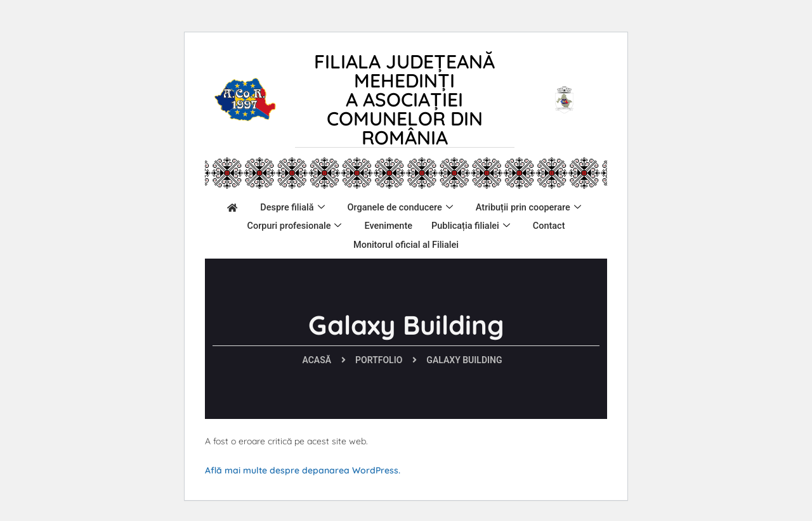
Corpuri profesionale (436, 224)
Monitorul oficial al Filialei (484, 241)
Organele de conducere (466, 207)
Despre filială (355, 207)
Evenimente (532, 224)
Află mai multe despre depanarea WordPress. (303, 470)
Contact (394, 241)
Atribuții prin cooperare (309, 224)
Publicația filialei (314, 241)
